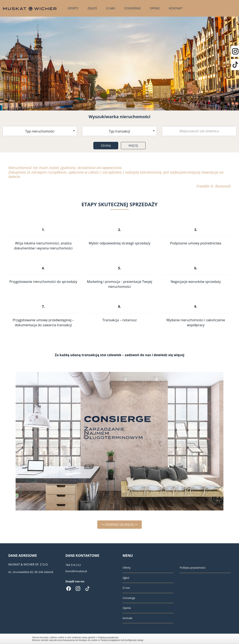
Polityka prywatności (193, 568)
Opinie (155, 8)
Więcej (133, 145)
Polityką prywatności (108, 637)
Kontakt (176, 8)
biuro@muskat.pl (76, 571)
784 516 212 (73, 565)
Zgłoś (92, 8)
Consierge (132, 8)
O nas (111, 8)
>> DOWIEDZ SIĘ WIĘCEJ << (120, 524)
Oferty (73, 8)
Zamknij (205, 639)
